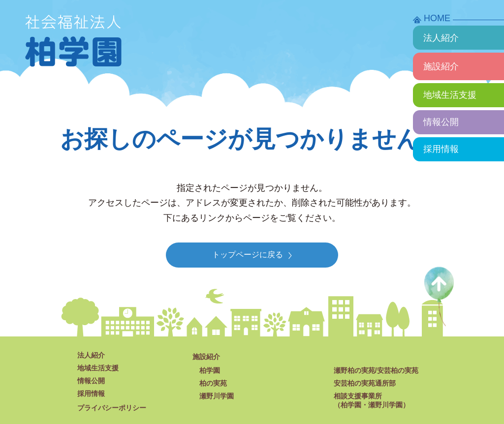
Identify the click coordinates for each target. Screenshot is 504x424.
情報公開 (441, 122)
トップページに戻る (252, 255)
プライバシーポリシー (112, 408)
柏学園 (210, 370)
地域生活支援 (450, 95)
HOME (437, 18)
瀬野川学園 (217, 396)
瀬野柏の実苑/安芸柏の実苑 (376, 370)
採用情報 (441, 149)
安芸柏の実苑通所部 (365, 383)
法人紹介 (441, 38)
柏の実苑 (213, 383)
